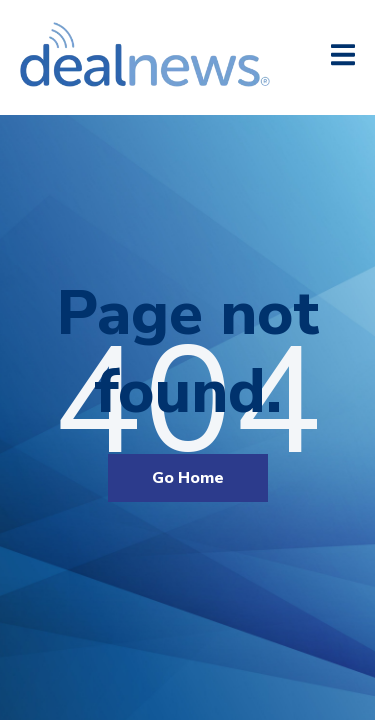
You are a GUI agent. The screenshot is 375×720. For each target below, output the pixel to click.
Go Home (188, 478)
